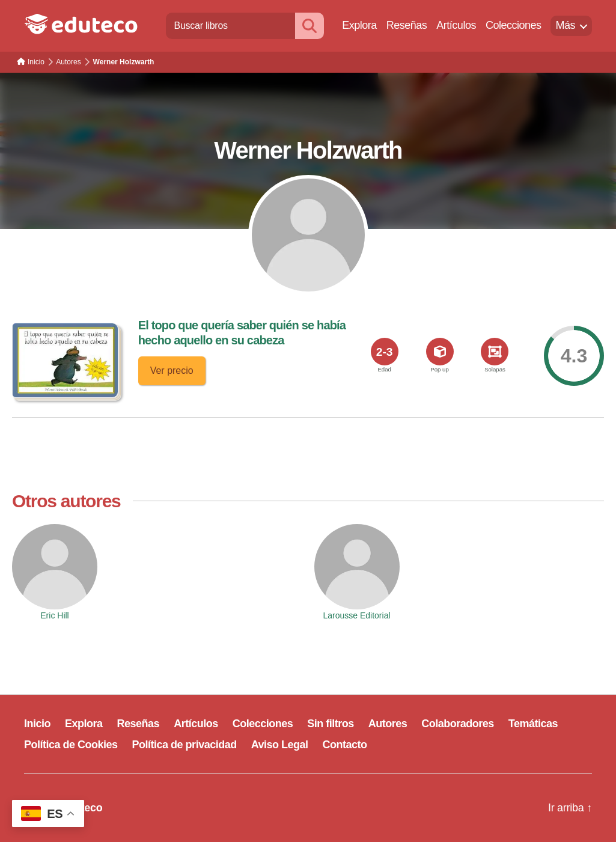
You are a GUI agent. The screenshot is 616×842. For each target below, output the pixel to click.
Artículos (456, 25)
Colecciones (514, 25)
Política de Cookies (71, 745)
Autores (388, 724)
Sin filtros (331, 724)
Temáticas (533, 724)
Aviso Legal (280, 745)
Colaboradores (458, 724)
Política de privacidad (184, 745)
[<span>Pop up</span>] (440, 352)
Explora (359, 25)
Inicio (37, 724)
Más (565, 25)
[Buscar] (310, 26)
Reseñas (407, 25)
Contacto (345, 745)
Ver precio (172, 371)
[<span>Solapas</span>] (495, 352)
